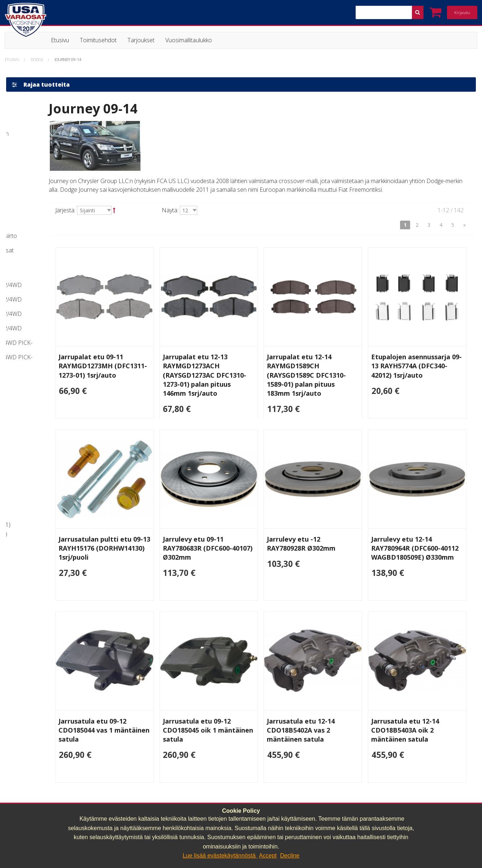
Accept (268, 856)
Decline (290, 856)
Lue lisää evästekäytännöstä (220, 856)
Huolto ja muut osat (38, 534)
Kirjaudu (462, 12)
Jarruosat (25, 516)
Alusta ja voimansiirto (40, 525)
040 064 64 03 (147, 801)
